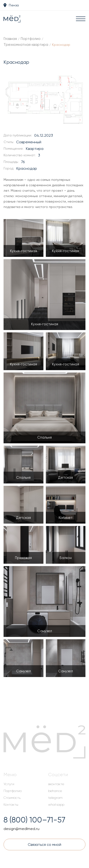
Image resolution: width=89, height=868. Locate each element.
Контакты (11, 804)
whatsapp (56, 804)
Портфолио (31, 39)
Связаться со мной (44, 845)
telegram (55, 798)
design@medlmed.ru (21, 829)
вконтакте (56, 784)
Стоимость (12, 798)
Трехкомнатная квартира (26, 45)
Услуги (9, 784)
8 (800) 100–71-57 (34, 820)
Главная (10, 39)
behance (55, 791)
